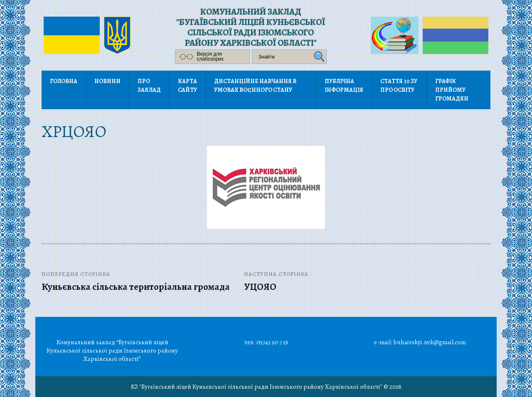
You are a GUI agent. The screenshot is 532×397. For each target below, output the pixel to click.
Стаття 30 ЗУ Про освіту (399, 86)
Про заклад (149, 86)
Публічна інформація (344, 86)
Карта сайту (187, 86)
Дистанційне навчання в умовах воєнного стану (255, 86)
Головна (64, 81)
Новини (107, 81)
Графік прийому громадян (452, 90)
